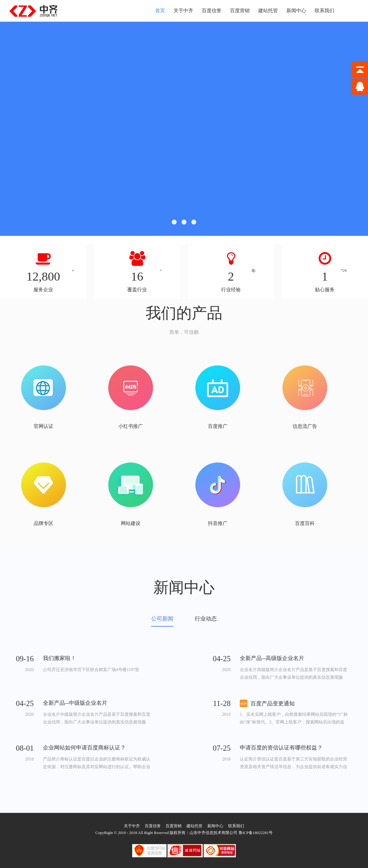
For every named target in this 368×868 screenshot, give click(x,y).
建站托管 (268, 11)
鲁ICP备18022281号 (256, 833)
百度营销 (240, 11)
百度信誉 (212, 11)
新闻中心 (296, 11)
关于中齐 (183, 11)
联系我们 (324, 11)
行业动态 (206, 619)
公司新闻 (162, 619)
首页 (160, 11)
